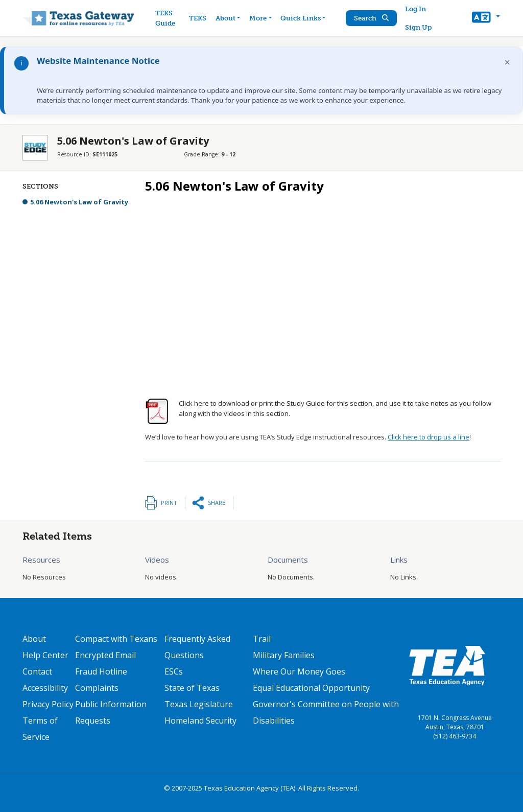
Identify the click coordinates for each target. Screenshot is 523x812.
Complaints (97, 688)
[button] (486, 18)
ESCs (174, 671)
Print (169, 503)
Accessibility (45, 688)
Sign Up (418, 27)
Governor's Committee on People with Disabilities (326, 712)
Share (217, 503)
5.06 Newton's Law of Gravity (79, 202)
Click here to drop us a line (429, 437)
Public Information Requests (111, 712)
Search (371, 18)
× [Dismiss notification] (507, 62)
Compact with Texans (116, 639)
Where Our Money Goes (299, 671)
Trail (262, 639)
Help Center (45, 655)
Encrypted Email (105, 655)
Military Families (284, 655)
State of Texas (192, 688)
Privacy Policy (48, 704)
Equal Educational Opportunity (311, 688)
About (34, 639)
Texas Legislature (199, 704)
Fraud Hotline (101, 671)
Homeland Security (200, 721)
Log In (415, 9)
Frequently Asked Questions (197, 647)
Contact (37, 671)
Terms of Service (40, 729)
